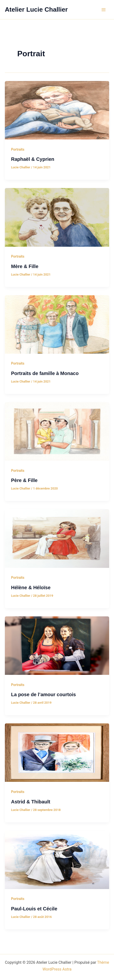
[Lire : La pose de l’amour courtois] (57, 645)
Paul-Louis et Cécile (34, 909)
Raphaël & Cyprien (33, 159)
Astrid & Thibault (31, 802)
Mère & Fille (25, 266)
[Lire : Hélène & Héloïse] (57, 538)
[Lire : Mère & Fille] (57, 217)
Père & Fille (24, 480)
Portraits (18, 149)
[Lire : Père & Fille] (57, 431)
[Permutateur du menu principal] (104, 10)
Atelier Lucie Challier (36, 9)
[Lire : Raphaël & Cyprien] (57, 110)
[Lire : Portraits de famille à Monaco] (57, 324)
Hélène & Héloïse (31, 588)
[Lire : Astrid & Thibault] (57, 752)
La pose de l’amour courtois (44, 694)
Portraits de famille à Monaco (45, 373)
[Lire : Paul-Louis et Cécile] (57, 859)
